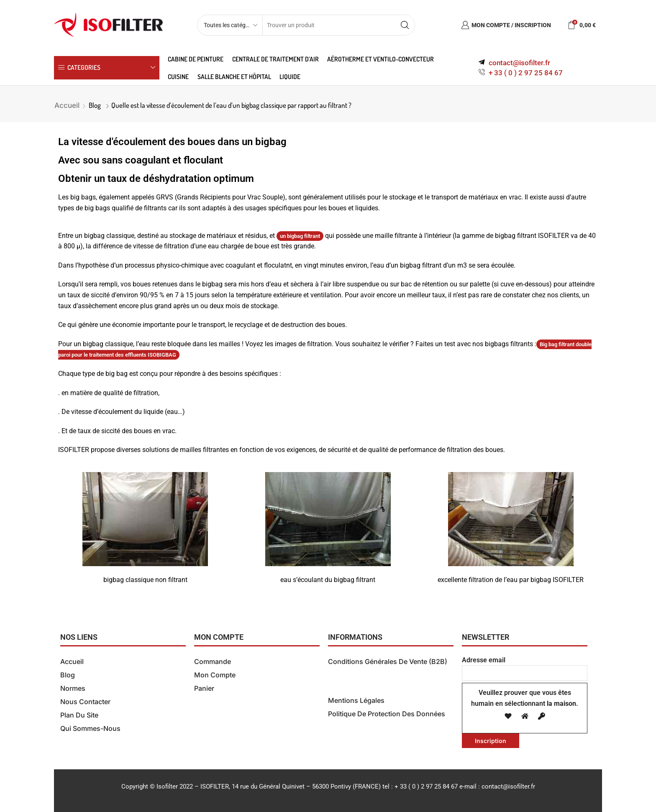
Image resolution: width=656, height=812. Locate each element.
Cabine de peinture (196, 59)
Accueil (67, 105)
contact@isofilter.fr (508, 786)
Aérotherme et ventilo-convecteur (381, 59)
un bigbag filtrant (300, 236)
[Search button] (405, 25)
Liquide (290, 77)
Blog (95, 105)
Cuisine (178, 77)
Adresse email (525, 667)
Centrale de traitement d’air (275, 59)
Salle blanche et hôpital (234, 77)
